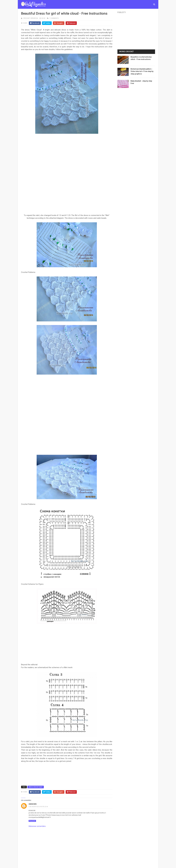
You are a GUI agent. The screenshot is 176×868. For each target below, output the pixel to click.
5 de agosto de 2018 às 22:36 (38, 807)
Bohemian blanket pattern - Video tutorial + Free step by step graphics (142, 71)
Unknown (33, 804)
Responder (32, 821)
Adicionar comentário (37, 826)
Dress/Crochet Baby (36, 787)
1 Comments (54, 18)
